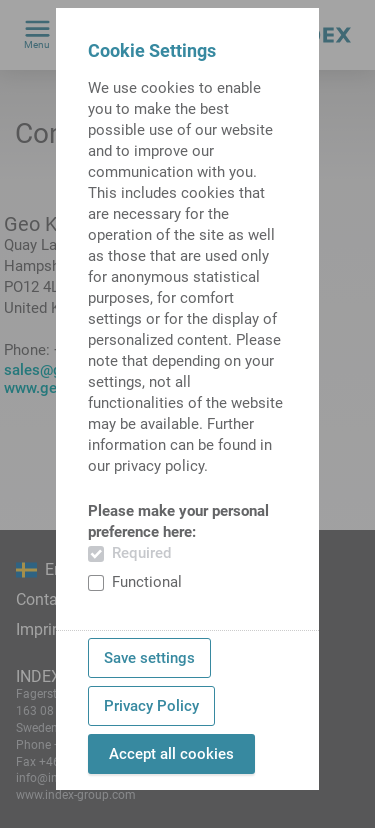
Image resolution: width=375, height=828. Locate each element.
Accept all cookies (171, 754)
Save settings (149, 658)
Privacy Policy (151, 706)
